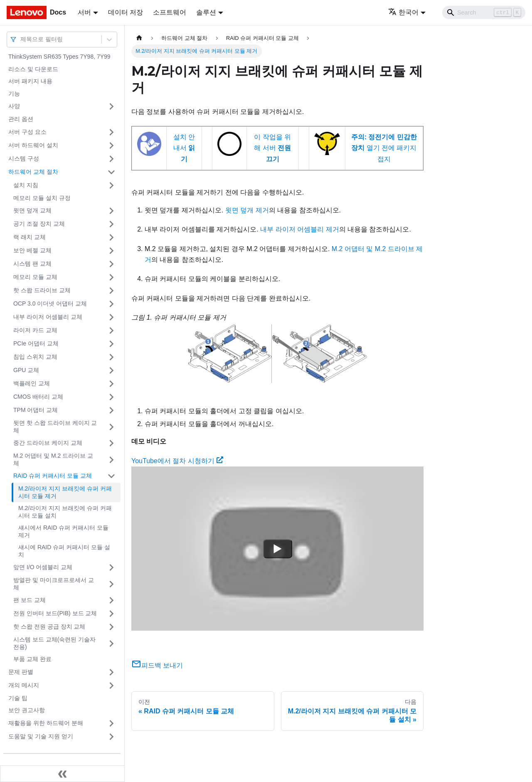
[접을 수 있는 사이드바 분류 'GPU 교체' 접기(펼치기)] (111, 370)
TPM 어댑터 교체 (36, 410)
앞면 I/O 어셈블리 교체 (43, 567)
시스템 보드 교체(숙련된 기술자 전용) (54, 643)
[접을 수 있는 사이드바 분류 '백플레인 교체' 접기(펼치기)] (111, 384)
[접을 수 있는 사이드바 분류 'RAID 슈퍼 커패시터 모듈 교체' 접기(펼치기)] (111, 476)
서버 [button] (84, 12)
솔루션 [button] (206, 12)
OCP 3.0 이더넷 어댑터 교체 (50, 303)
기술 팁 (18, 698)
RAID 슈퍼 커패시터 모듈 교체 (53, 476)
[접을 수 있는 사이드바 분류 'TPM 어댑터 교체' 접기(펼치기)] (111, 410)
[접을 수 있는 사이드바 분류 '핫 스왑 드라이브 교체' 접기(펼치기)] (111, 291)
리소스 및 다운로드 (33, 69)
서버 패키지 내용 (30, 81)
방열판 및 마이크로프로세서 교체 (54, 584)
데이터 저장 (126, 12)
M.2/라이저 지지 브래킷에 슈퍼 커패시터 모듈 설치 (65, 512)
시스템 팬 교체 (32, 264)
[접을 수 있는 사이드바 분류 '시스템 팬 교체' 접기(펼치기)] (111, 264)
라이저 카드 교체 (35, 330)
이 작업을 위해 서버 (272, 148)
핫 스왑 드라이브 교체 (42, 290)
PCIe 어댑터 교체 (36, 343)
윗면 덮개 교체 (32, 210)
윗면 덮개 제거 (247, 210)
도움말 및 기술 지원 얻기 (41, 736)
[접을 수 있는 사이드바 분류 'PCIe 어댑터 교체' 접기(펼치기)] (111, 344)
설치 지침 (26, 185)
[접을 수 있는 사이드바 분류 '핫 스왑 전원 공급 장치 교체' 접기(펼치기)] (111, 627)
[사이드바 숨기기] (62, 774)
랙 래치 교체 (30, 237)
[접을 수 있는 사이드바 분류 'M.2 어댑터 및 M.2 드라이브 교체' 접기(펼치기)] (111, 460)
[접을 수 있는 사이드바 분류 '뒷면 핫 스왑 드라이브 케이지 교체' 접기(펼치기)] (111, 427)
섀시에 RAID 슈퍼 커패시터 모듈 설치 (64, 551)
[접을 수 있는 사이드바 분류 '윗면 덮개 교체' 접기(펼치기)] (111, 211)
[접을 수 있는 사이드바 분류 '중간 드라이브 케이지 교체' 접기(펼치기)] (111, 443)
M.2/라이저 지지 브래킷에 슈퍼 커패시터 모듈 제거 (65, 492)
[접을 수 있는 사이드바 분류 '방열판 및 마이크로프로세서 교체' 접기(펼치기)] (111, 584)
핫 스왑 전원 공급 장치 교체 (49, 627)
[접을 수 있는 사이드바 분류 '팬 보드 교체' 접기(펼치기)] (111, 600)
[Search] (484, 12)
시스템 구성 (24, 158)
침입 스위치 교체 (35, 357)
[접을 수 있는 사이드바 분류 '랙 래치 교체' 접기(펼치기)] (111, 237)
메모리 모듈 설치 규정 (42, 198)
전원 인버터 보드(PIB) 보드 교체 (55, 613)
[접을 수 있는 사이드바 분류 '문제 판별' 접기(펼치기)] (111, 672)
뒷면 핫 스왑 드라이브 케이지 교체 (55, 427)
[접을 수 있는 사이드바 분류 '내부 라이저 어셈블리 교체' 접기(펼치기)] (111, 317)
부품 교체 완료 (32, 659)
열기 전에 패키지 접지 (384, 148)
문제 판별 (21, 672)
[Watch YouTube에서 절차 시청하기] (278, 549)
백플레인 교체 (32, 383)
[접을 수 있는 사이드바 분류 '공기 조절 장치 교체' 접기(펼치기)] (111, 224)
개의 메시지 (24, 685)
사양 (14, 106)
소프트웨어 (170, 12)
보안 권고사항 (27, 710)
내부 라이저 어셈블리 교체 (48, 317)
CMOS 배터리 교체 (38, 397)
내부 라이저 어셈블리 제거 (299, 229)
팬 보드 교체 (30, 600)
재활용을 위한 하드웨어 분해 (46, 723)
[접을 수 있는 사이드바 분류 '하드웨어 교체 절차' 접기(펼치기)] (111, 172)
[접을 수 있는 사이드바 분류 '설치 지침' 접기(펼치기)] (111, 185)
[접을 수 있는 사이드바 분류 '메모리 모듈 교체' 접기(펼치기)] (111, 277)
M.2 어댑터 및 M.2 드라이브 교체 (53, 459)
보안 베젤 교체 (32, 250)
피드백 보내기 (157, 665)
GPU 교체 (26, 370)
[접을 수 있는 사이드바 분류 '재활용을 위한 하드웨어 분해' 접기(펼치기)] (111, 723)
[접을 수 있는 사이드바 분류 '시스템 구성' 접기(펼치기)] (111, 159)
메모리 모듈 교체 (35, 277)
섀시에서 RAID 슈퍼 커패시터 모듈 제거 (63, 531)
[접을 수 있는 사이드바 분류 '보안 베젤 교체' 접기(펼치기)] (111, 251)
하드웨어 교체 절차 (33, 172)
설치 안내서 (184, 148)
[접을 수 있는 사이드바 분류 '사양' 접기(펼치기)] (111, 106)
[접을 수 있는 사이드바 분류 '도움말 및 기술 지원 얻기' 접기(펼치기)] (111, 737)
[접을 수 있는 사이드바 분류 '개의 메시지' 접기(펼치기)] (111, 686)
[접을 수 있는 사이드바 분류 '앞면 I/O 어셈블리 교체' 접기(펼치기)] (111, 567)
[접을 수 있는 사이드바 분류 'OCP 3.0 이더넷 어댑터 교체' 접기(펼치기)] (111, 304)
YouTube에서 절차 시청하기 (177, 461)
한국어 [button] (403, 12)
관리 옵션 (21, 119)
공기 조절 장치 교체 (39, 224)
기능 (14, 94)
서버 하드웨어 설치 (33, 145)
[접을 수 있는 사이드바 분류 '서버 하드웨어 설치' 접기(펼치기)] (111, 146)
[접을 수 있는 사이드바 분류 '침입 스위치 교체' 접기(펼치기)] (111, 357)
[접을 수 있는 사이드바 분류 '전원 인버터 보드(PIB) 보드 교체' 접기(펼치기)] (111, 614)
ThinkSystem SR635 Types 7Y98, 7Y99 (59, 57)
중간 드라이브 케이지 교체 (48, 443)
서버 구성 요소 (27, 132)
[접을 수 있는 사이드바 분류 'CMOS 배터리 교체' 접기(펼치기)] (111, 397)
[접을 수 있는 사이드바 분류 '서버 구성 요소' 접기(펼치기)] (111, 132)
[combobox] (21, 39)
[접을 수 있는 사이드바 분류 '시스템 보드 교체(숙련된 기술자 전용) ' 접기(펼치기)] (111, 643)
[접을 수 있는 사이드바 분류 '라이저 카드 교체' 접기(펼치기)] (111, 331)
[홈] (139, 38)
